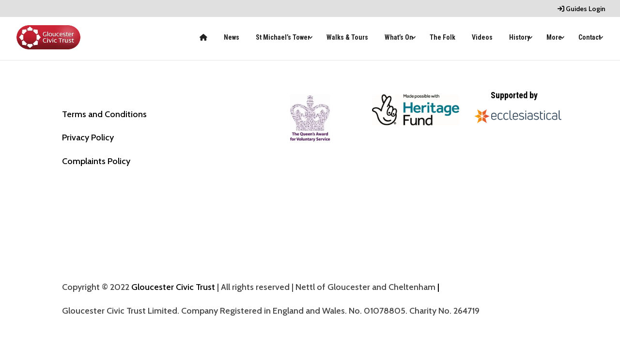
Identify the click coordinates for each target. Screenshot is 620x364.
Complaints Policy (96, 161)
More (554, 38)
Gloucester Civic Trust (173, 287)
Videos (482, 38)
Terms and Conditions (104, 114)
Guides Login (581, 9)
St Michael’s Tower (283, 38)
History (519, 38)
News (232, 38)
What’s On (399, 38)
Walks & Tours (347, 38)
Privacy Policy (88, 137)
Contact (589, 38)
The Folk (442, 38)
